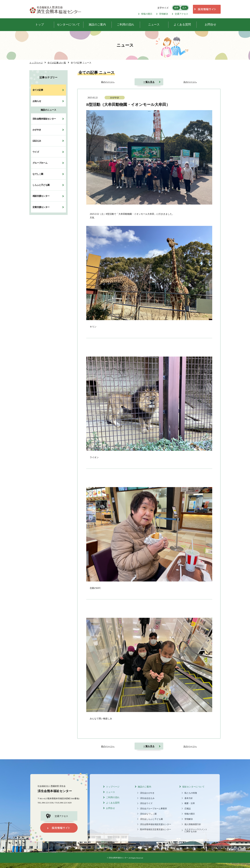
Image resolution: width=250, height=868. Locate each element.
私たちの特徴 (191, 793)
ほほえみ (37, 141)
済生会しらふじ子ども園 (151, 819)
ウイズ (36, 152)
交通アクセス (180, 14)
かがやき (37, 130)
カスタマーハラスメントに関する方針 (196, 831)
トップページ (113, 787)
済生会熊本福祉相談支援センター (156, 824)
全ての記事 (38, 90)
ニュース (110, 792)
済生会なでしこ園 (148, 814)
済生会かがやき (147, 793)
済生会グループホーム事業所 (153, 809)
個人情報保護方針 (193, 824)
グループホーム (40, 163)
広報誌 (188, 809)
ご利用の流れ (113, 797)
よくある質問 (113, 803)
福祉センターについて (193, 787)
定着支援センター (41, 207)
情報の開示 (145, 14)
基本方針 (189, 798)
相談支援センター (41, 196)
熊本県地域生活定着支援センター (156, 829)
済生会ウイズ (146, 803)
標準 (176, 8)
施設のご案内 (144, 787)
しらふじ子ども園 (41, 185)
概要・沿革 (190, 803)
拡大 (184, 8)
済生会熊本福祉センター (44, 119)
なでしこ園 (38, 174)
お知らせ (37, 101)
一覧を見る (149, 82)
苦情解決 (162, 14)
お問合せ (110, 808)
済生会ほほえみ (147, 798)
